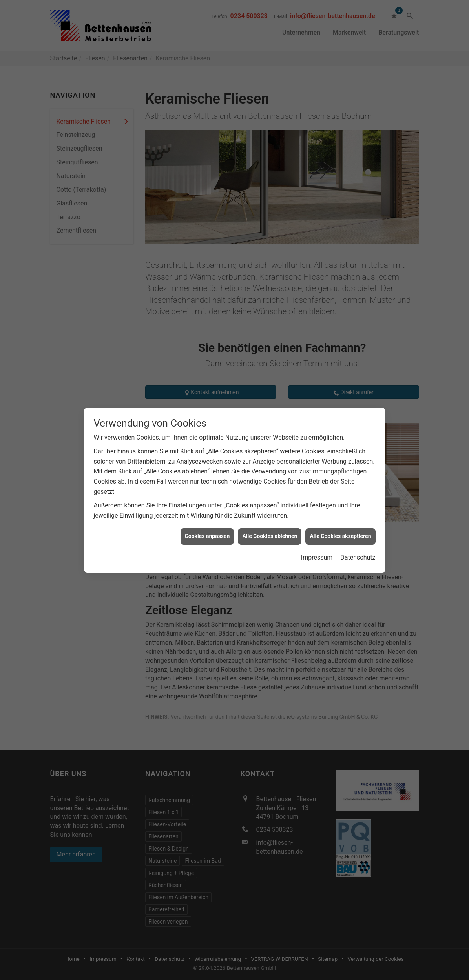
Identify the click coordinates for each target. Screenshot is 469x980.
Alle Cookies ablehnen (270, 492)
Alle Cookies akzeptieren (340, 492)
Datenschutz (358, 514)
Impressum (317, 514)
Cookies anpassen (207, 492)
